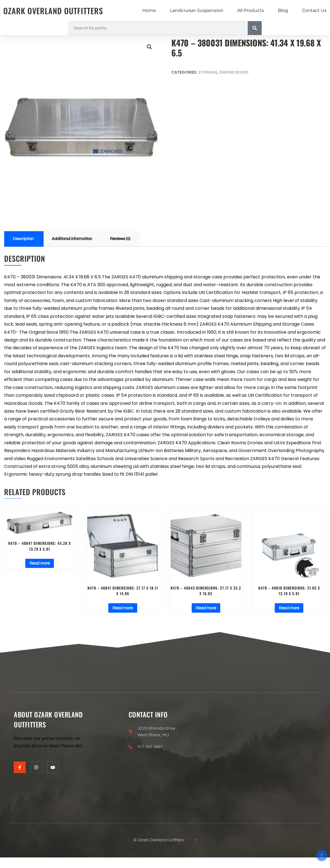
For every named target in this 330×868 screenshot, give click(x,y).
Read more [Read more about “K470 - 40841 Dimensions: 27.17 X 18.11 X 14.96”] (123, 610)
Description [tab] (24, 239)
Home (149, 10)
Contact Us (314, 10)
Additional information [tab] (76, 239)
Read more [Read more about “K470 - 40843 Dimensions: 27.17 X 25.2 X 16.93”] (206, 610)
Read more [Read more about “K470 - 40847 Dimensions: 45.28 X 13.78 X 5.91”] (40, 565)
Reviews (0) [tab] (127, 239)
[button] (149, 47)
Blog (283, 10)
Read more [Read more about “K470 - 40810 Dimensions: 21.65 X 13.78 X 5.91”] (289, 610)
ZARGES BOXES (234, 72)
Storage (208, 72)
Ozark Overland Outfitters (56, 11)
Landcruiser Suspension (197, 10)
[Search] (255, 28)
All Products (251, 10)
